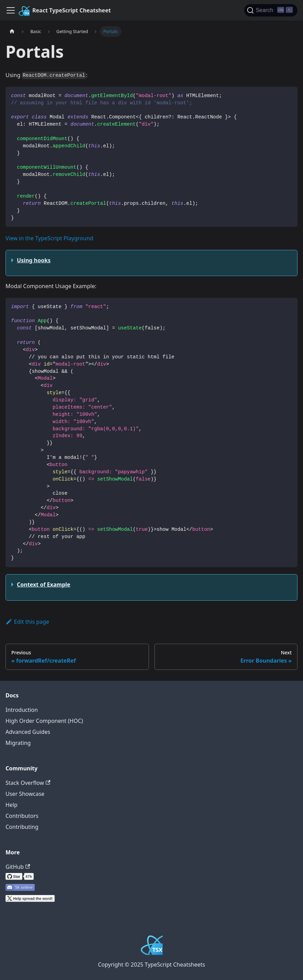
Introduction (22, 710)
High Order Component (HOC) (44, 721)
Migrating (18, 743)
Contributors (22, 816)
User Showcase (25, 794)
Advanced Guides (28, 732)
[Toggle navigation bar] (11, 10)
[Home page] (12, 31)
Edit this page (27, 622)
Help (12, 805)
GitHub (18, 867)
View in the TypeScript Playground (49, 238)
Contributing (22, 827)
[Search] (271, 10)
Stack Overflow (28, 783)
